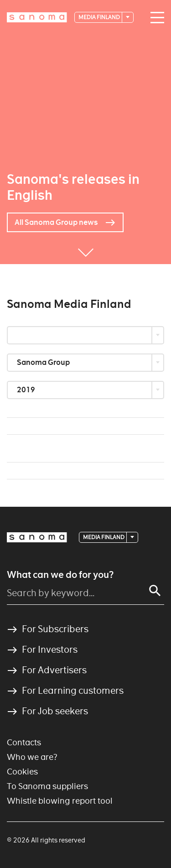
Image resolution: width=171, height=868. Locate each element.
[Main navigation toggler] (155, 18)
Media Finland (100, 17)
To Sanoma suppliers (47, 786)
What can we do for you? (60, 575)
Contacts (24, 742)
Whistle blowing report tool (60, 801)
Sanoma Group (44, 362)
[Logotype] (37, 17)
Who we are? (32, 757)
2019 (27, 390)
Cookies (22, 772)
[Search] (155, 591)
